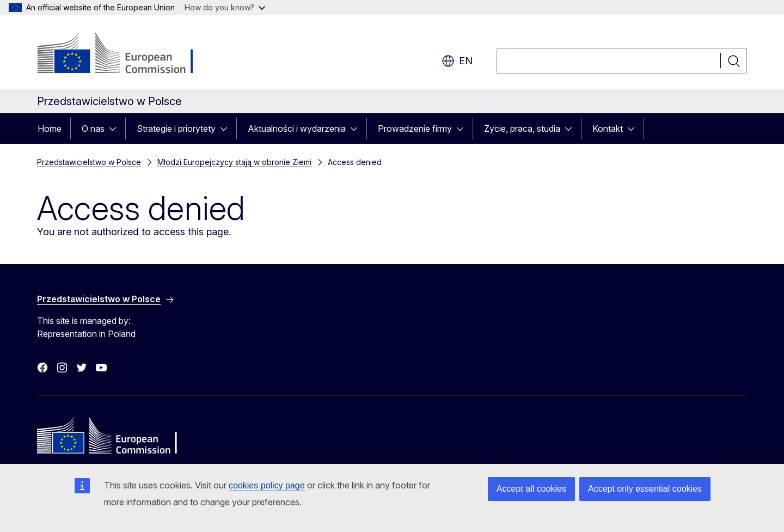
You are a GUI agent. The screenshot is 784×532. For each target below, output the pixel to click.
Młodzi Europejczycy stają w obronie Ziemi (234, 162)
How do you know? (225, 7)
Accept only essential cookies (645, 489)
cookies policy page (267, 485)
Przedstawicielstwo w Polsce (89, 162)
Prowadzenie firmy (415, 129)
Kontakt (608, 129)
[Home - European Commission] (125, 54)
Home (50, 129)
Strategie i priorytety (176, 129)
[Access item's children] (116, 129)
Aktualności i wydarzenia (297, 129)
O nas (93, 129)
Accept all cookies (531, 489)
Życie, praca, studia (522, 129)
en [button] (457, 61)
